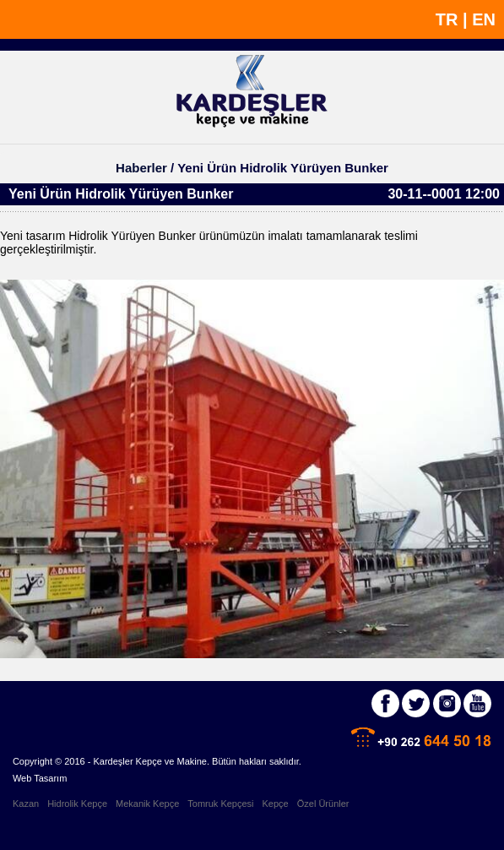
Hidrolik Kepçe (77, 804)
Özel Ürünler (323, 804)
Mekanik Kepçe (147, 804)
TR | (454, 19)
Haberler (141, 168)
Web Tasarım (40, 778)
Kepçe (276, 804)
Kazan (26, 804)
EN (484, 19)
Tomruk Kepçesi (220, 804)
